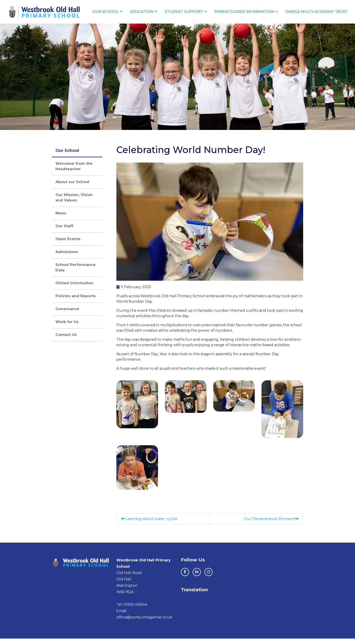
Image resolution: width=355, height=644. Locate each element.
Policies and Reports (76, 301)
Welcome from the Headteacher (74, 172)
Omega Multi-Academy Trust (313, 14)
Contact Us (66, 340)
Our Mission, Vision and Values (74, 203)
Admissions (67, 257)
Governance (67, 314)
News (61, 219)
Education (152, 14)
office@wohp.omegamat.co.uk (144, 623)
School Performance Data (76, 273)
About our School (72, 187)
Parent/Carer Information (251, 14)
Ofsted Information (74, 288)
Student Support (193, 14)
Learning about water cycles (149, 524)
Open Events (68, 244)
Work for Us (67, 327)
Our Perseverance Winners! (271, 524)
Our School (118, 14)
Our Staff (64, 231)
